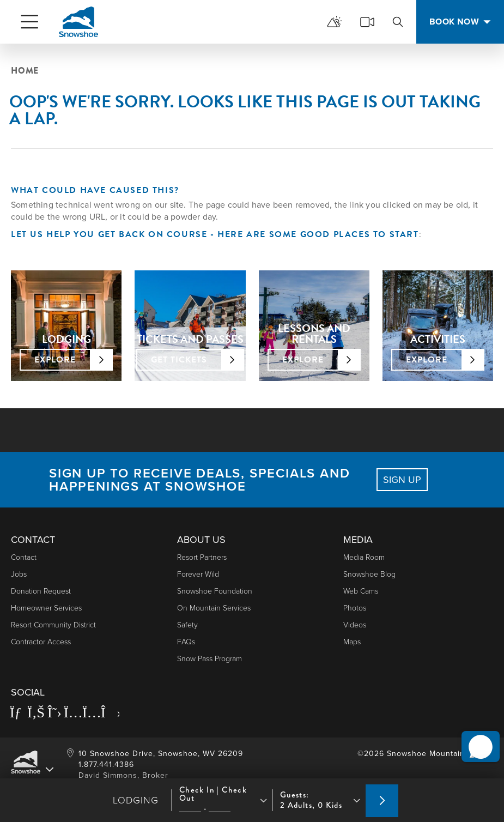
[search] (398, 22)
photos (355, 608)
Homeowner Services (46, 608)
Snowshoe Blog (369, 574)
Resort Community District (53, 625)
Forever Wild (198, 574)
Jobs (19, 574)
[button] (477, 739)
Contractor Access (41, 642)
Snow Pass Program (210, 659)
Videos (355, 625)
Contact (24, 557)
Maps (352, 642)
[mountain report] (335, 22)
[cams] (367, 22)
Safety (187, 625)
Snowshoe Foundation (215, 591)
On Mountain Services (214, 608)
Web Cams (361, 591)
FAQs (186, 642)
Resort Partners (202, 557)
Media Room (364, 557)
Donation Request (41, 591)
